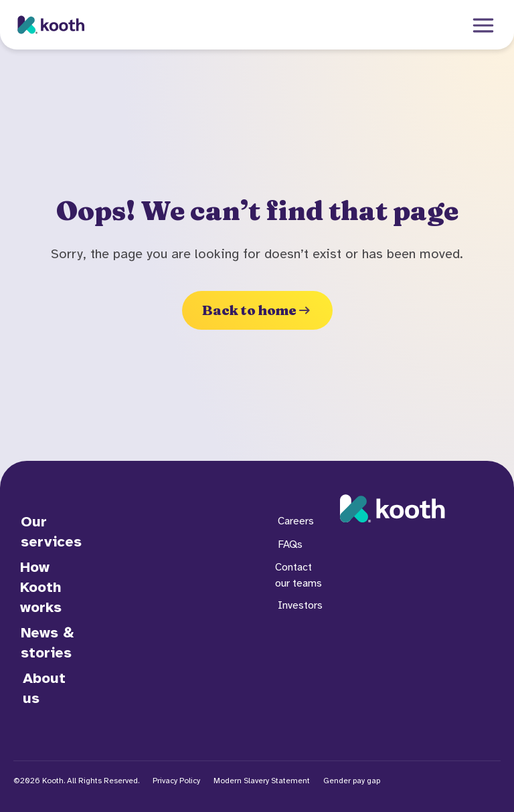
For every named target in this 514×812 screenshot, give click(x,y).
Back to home (257, 310)
